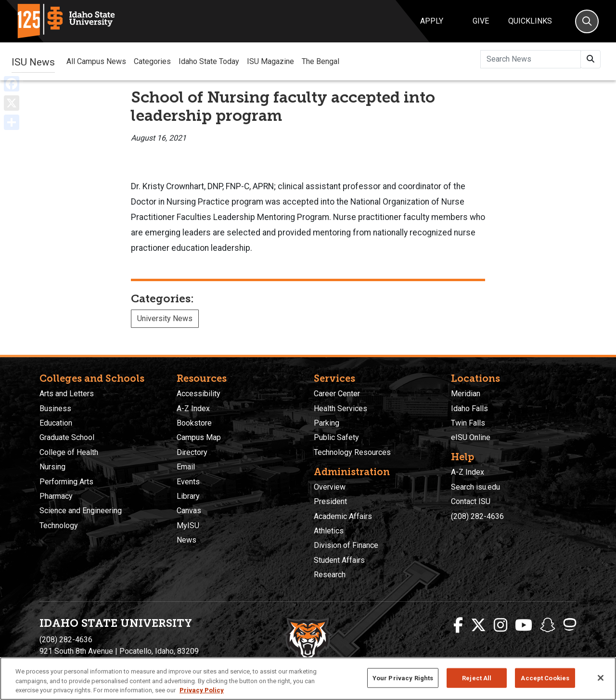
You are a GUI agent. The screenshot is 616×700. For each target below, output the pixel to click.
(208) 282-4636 (477, 516)
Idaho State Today (209, 61)
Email (186, 467)
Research (330, 575)
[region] (308, 679)
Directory (192, 452)
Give (481, 21)
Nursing (52, 467)
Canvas (189, 511)
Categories (152, 61)
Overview (330, 487)
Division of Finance (346, 545)
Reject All (477, 678)
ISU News (33, 61)
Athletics (329, 531)
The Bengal (321, 61)
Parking (327, 423)
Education (56, 423)
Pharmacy (56, 496)
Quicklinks (530, 21)
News (186, 540)
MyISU (188, 525)
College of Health (69, 452)
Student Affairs (339, 560)
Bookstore (194, 423)
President (330, 501)
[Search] (587, 21)
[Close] (601, 678)
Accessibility (199, 394)
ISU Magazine (270, 61)
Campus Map (199, 437)
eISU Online (471, 437)
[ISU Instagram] (500, 625)
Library (188, 496)
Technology (59, 525)
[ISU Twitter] (478, 625)
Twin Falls (468, 423)
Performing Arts (66, 482)
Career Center (337, 394)
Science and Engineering (81, 511)
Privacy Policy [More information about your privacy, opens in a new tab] (202, 690)
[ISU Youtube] (524, 625)
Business (55, 408)
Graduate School (67, 437)
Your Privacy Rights (403, 678)
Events (188, 482)
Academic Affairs (343, 516)
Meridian (466, 394)
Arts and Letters (67, 394)
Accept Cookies (545, 678)
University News (165, 318)
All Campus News (96, 61)
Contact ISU (471, 501)
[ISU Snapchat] (548, 625)
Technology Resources (352, 452)
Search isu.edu (475, 487)
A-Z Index (193, 408)
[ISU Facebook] (458, 625)
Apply (432, 21)
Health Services (340, 408)
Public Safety (336, 437)
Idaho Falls (469, 408)
